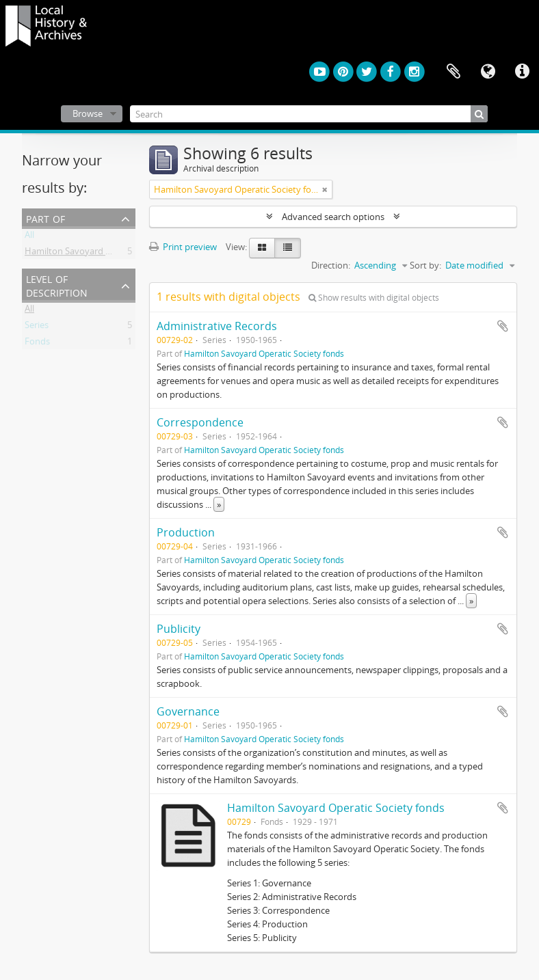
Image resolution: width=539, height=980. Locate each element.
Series (37, 327)
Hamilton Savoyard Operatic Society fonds (111, 254)
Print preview (183, 247)
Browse (88, 113)
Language (488, 72)
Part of (45, 218)
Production (186, 532)
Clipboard (453, 72)
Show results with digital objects (374, 298)
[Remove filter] (325, 189)
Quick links (522, 72)
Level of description (57, 285)
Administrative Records (217, 326)
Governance (188, 711)
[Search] (309, 114)
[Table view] (288, 248)
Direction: (331, 265)
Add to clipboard (503, 326)
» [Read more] (219, 504)
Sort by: (425, 265)
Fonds (37, 344)
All (29, 237)
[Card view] (262, 248)
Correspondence (200, 422)
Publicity (179, 629)
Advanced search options (333, 217)
